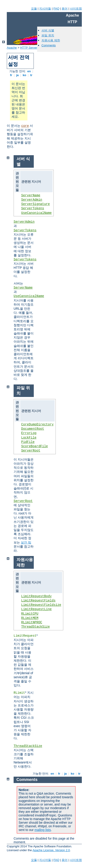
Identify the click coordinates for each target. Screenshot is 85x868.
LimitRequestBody (36, 596)
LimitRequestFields (38, 601)
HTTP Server (29, 48)
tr (31, 75)
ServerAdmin (32, 200)
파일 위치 (48, 35)
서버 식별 (48, 30)
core (25, 126)
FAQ (56, 9)
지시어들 (45, 9)
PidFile (28, 442)
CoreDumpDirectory (38, 424)
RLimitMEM (30, 618)
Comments (49, 45)
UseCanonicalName (36, 213)
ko (24, 75)
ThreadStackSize (36, 627)
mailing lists (43, 830)
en (29, 71)
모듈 (34, 9)
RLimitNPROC (32, 622)
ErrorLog (29, 433)
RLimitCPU (30, 614)
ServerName (31, 195)
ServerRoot (31, 451)
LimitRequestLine (36, 609)
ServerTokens (33, 208)
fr (11, 75)
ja (17, 75)
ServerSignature (36, 204)
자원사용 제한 (51, 40)
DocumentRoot (33, 429)
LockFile (29, 438)
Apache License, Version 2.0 (51, 850)
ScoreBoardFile (35, 446)
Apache (12, 48)
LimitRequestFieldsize (41, 605)
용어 (65, 9)
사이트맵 (76, 9)
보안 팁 (26, 542)
